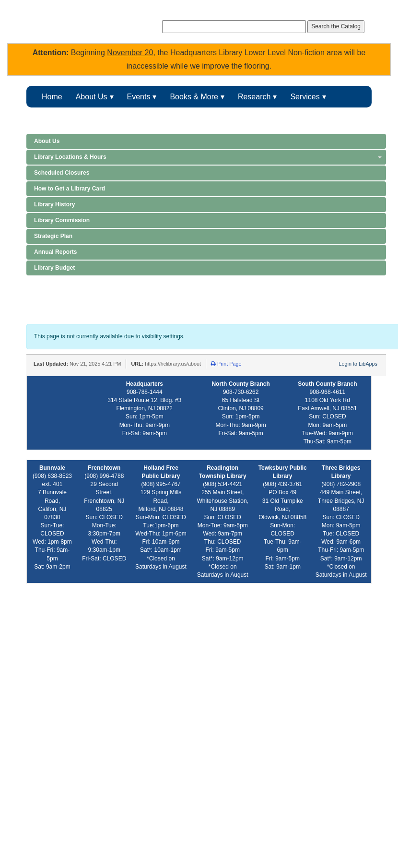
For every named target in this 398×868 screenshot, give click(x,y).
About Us (92, 97)
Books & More (194, 97)
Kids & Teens (64, 118)
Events (139, 97)
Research (254, 97)
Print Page (226, 364)
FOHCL (180, 118)
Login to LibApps (358, 364)
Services (305, 97)
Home (52, 97)
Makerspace (127, 118)
